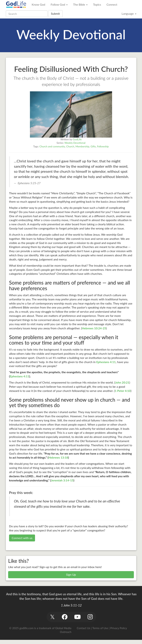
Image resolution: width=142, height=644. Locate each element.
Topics (97, 4)
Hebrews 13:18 (58, 457)
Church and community (52, 146)
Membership (82, 146)
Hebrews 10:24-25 (94, 328)
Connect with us (22, 538)
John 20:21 (122, 382)
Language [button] (129, 14)
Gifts (93, 146)
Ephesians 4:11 (106, 362)
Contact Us (83, 628)
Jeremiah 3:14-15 (62, 480)
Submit (55, 14)
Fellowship (103, 146)
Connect (112, 4)
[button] (53, 617)
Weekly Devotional (75, 143)
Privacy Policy (119, 628)
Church (70, 146)
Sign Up (71, 574)
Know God (38, 4)
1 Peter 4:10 (123, 391)
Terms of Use (100, 628)
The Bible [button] (80, 4)
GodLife (77, 139)
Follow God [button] (59, 4)
